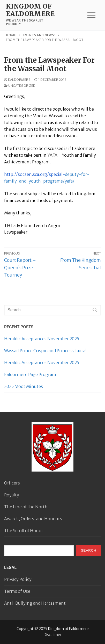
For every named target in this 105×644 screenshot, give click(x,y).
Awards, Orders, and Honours (33, 519)
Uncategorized (20, 86)
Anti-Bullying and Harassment (35, 603)
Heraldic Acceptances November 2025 (42, 339)
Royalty (12, 495)
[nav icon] (91, 15)
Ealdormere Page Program (30, 374)
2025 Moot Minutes (24, 386)
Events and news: (39, 35)
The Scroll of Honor (24, 531)
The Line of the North (26, 507)
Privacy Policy (18, 579)
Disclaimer (52, 635)
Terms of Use (17, 591)
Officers (12, 483)
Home (11, 35)
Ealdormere (17, 80)
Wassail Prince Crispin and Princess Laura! (45, 351)
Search (89, 550)
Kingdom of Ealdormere (30, 10)
